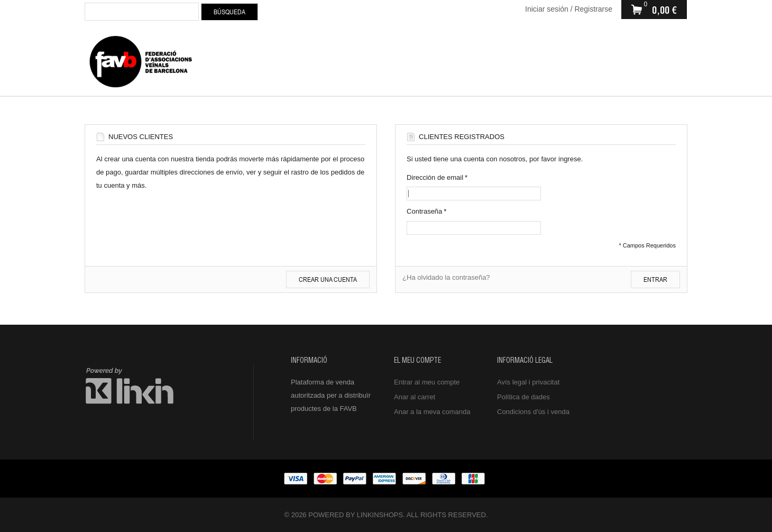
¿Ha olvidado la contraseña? (446, 277)
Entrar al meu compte (427, 382)
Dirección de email (435, 177)
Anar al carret (415, 397)
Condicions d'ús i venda (533, 412)
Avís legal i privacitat (528, 382)
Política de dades (523, 397)
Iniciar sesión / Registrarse (569, 9)
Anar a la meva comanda (432, 412)
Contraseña (424, 211)
